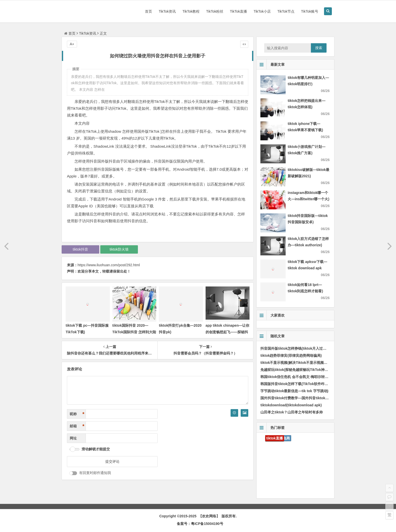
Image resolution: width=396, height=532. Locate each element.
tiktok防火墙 (119, 249)
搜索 (319, 48)
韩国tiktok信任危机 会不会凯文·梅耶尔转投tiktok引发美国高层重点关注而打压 (322, 377)
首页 (148, 11)
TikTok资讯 (167, 11)
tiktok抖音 (80, 249)
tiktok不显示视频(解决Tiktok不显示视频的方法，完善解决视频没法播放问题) (321, 363)
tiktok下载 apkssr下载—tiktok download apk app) (307, 268)
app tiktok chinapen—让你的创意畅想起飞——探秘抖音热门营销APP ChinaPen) (227, 332)
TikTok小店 (262, 11)
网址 (73, 438)
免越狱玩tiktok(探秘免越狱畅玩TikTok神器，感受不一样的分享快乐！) (316, 370)
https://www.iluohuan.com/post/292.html (109, 265)
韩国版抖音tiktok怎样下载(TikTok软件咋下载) (297, 384)
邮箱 (77, 426)
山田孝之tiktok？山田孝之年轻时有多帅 (292, 412)
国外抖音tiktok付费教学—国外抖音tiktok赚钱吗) (299, 398)
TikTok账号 (310, 11)
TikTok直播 (238, 11)
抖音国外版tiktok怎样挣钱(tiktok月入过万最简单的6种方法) (307, 348)
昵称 (77, 414)
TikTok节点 (286, 11)
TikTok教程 (191, 11)
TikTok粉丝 (215, 11)
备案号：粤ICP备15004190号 (200, 524)
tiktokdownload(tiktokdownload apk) (291, 405)
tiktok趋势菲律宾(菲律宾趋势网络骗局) (291, 356)
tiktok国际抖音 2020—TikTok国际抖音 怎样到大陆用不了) (134, 332)
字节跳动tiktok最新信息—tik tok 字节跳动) (294, 391)
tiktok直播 (275, 438)
